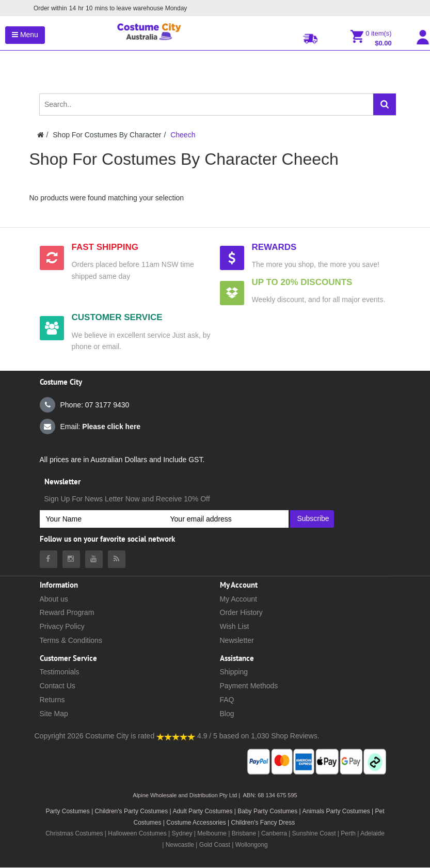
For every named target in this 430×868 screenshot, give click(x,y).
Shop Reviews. (295, 736)
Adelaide (372, 833)
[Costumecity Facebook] (49, 559)
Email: (90, 427)
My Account (238, 599)
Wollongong (252, 845)
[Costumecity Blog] (117, 559)
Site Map (54, 714)
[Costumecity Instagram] (71, 559)
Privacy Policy (62, 626)
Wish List (235, 626)
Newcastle (181, 845)
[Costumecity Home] (41, 135)
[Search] (385, 104)
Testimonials (60, 672)
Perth (348, 833)
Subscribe (313, 518)
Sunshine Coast (314, 833)
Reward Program (67, 612)
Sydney (182, 833)
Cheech (183, 135)
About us (54, 599)
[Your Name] (102, 519)
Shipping (234, 672)
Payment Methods (249, 686)
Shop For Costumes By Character (107, 135)
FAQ (227, 700)
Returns (52, 700)
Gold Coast (215, 845)
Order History (241, 612)
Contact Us (58, 686)
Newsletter (237, 640)
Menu (25, 35)
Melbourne (212, 833)
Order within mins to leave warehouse (110, 8)
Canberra (274, 833)
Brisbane (244, 833)
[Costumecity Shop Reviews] (176, 736)
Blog (227, 714)
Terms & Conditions (71, 640)
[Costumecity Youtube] (94, 559)
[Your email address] (226, 519)
